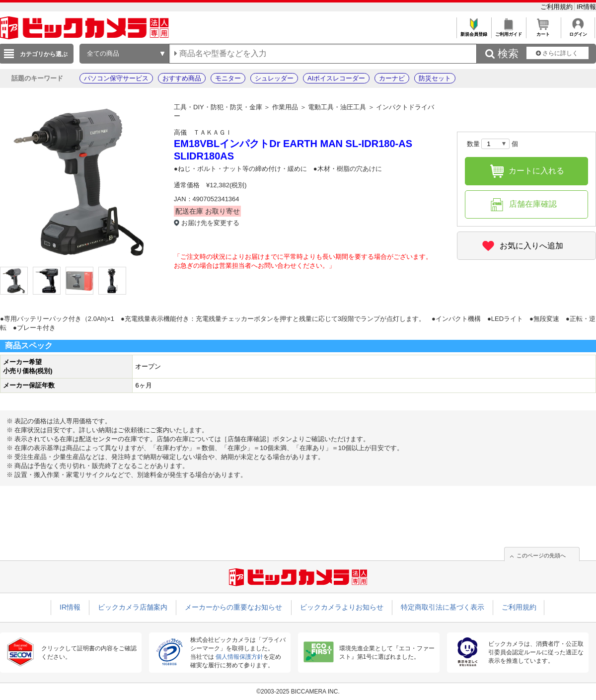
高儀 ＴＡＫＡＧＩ (203, 132)
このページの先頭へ (541, 555)
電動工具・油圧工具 (337, 107)
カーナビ (392, 78)
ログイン (578, 32)
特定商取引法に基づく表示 (443, 607)
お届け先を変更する (210, 223)
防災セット (435, 78)
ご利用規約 (558, 7)
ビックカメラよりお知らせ (342, 607)
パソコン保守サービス (116, 78)
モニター (228, 78)
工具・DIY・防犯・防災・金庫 (218, 107)
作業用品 (285, 107)
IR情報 (586, 7)
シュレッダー (274, 78)
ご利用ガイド (508, 32)
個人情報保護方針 (239, 657)
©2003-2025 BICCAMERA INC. (298, 692)
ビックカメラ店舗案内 (133, 607)
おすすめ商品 (182, 78)
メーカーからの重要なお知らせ (233, 607)
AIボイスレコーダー (336, 78)
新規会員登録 (474, 32)
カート (543, 32)
